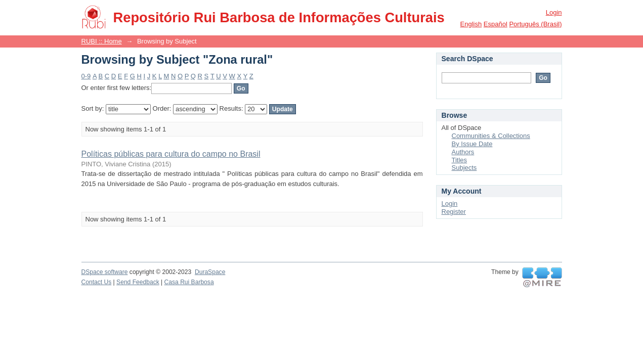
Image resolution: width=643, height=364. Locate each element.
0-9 (86, 76)
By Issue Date (472, 144)
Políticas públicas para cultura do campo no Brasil (171, 154)
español (496, 24)
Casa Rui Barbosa (189, 282)
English (471, 24)
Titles (460, 160)
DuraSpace (210, 272)
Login (554, 12)
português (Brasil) (535, 24)
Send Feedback (138, 282)
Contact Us (97, 282)
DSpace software (105, 272)
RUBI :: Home (102, 41)
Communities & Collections (491, 136)
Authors (463, 152)
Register (454, 212)
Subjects (464, 168)
